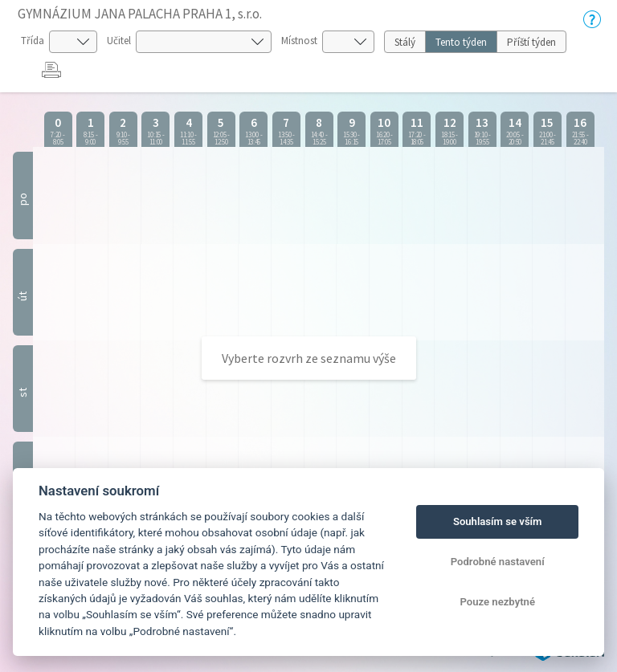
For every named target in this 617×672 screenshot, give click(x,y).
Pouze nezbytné (497, 602)
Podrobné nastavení (498, 562)
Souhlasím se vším (498, 521)
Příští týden (531, 42)
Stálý (405, 42)
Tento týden (461, 42)
